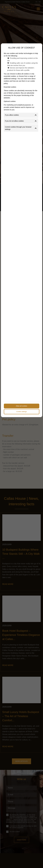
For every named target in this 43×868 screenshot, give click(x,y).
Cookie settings (21, 412)
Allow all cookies (22, 406)
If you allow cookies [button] (21, 115)
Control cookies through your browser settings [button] (21, 128)
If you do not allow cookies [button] (21, 121)
